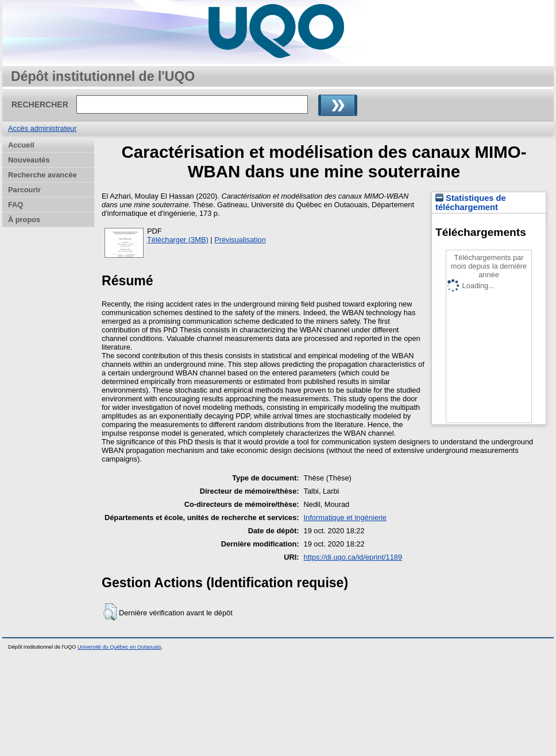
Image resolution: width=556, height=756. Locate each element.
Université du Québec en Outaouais (119, 647)
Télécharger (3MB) (178, 240)
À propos (24, 220)
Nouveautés (29, 160)
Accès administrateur (42, 128)
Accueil (21, 145)
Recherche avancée (43, 175)
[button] (110, 612)
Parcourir (24, 190)
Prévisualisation (240, 240)
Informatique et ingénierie (345, 517)
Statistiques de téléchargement (471, 203)
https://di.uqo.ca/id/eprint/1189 (353, 557)
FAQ (16, 205)
